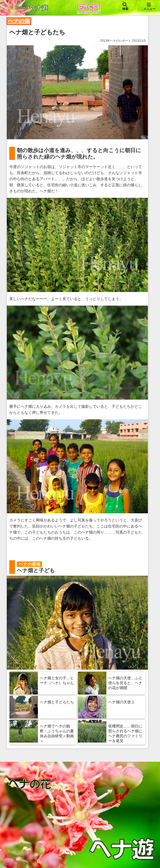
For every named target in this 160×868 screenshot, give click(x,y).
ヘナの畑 (19, 21)
